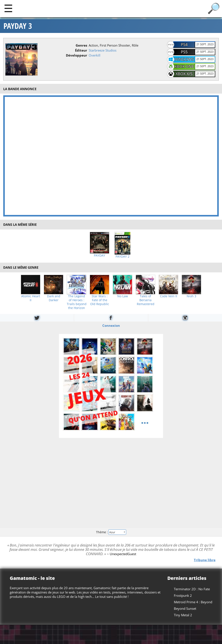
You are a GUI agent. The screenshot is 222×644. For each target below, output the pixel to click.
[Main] (8, 8)
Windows (184, 59)
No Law (123, 296)
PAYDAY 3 (18, 26)
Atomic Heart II (31, 298)
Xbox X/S (184, 74)
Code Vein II (169, 296)
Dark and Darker (54, 298)
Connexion (111, 325)
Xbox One (184, 66)
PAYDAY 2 (122, 257)
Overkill (95, 55)
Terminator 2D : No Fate (192, 589)
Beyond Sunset (185, 608)
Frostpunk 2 (183, 595)
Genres (81, 45)
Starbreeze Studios (103, 50)
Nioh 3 (191, 296)
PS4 (184, 44)
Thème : (111, 532)
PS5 (184, 52)
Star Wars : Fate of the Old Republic (100, 300)
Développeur (77, 55)
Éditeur (81, 50)
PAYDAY (100, 255)
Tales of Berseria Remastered (146, 300)
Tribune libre (205, 560)
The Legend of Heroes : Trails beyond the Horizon (77, 302)
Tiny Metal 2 (183, 615)
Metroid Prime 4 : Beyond (193, 602)
